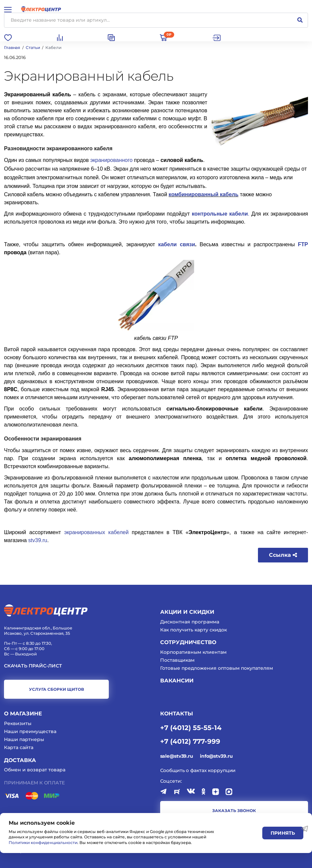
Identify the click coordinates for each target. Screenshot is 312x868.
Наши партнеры (24, 739)
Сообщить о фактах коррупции (198, 770)
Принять (283, 833)
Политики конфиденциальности (43, 843)
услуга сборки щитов (57, 689)
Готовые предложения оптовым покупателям (217, 668)
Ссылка (283, 555)
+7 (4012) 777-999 (190, 741)
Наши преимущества (30, 731)
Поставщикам (177, 660)
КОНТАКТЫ (177, 714)
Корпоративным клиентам (193, 652)
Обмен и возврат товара (35, 770)
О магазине (23, 714)
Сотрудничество (188, 642)
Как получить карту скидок (194, 630)
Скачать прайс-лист (33, 666)
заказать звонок (234, 811)
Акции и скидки (187, 612)
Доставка (20, 760)
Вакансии (177, 681)
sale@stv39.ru (177, 756)
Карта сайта (19, 747)
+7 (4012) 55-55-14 (191, 727)
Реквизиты (18, 723)
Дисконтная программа (190, 622)
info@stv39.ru (216, 756)
